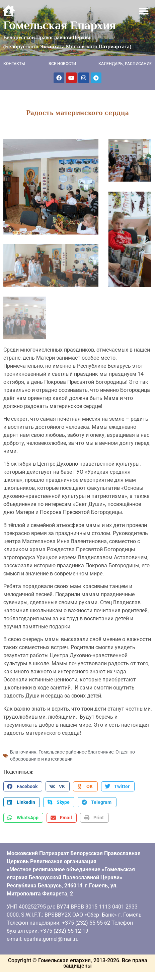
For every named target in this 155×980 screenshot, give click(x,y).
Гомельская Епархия (60, 25)
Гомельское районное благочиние (76, 750)
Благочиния (23, 750)
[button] (144, 11)
